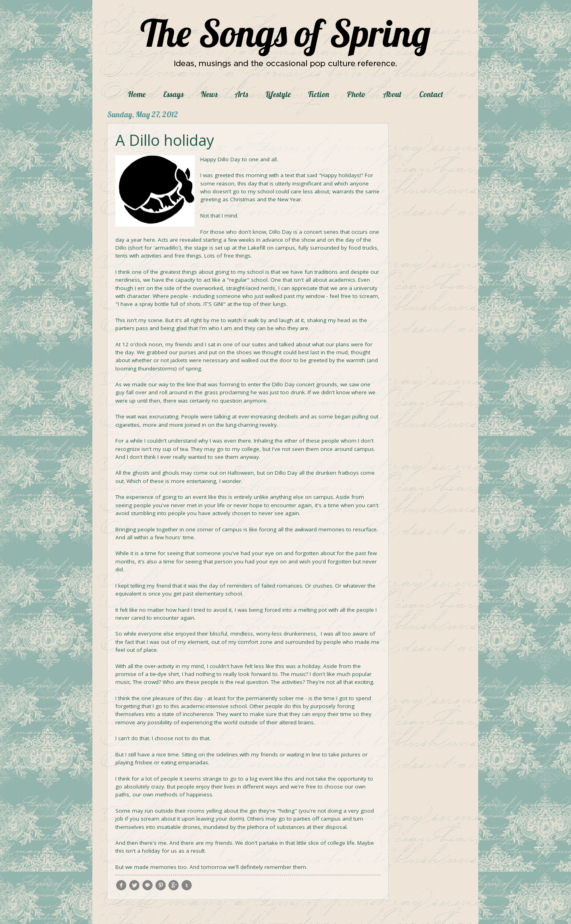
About (392, 94)
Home (137, 94)
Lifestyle (278, 94)
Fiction (319, 94)
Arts (241, 94)
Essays (173, 94)
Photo (356, 94)
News (209, 94)
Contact (431, 94)
